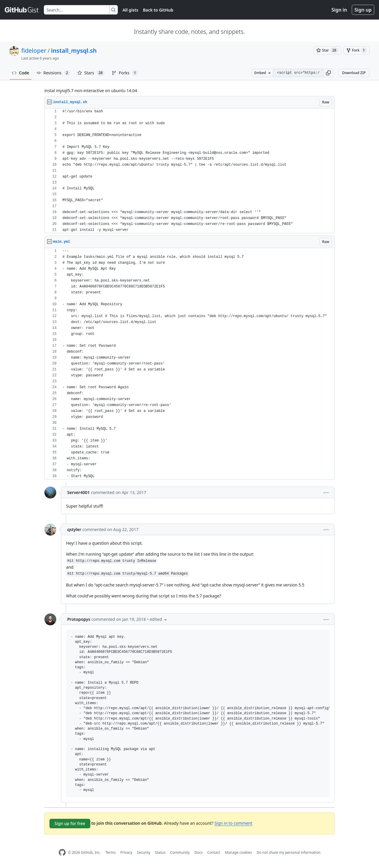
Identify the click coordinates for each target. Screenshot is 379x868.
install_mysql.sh (74, 51)
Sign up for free (70, 823)
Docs (198, 852)
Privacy (126, 852)
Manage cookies (238, 852)
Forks (125, 73)
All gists (130, 10)
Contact (214, 852)
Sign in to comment (233, 823)
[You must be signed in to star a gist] (327, 50)
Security (144, 852)
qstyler (74, 529)
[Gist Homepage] (22, 10)
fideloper (34, 51)
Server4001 (78, 492)
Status (160, 852)
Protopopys (79, 619)
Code (21, 73)
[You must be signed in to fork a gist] (356, 50)
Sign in (339, 10)
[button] (328, 73)
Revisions (53, 73)
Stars (91, 73)
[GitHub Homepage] (62, 852)
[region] (189, 171)
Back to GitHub (158, 10)
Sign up (363, 10)
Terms (111, 852)
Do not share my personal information (289, 852)
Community (180, 852)
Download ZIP (354, 73)
